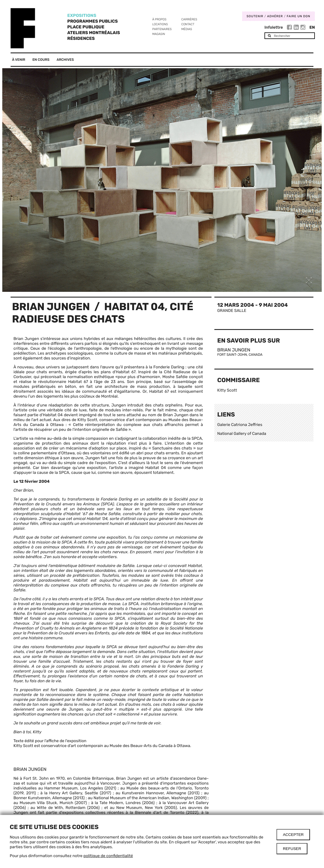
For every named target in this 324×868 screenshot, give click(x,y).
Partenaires (162, 29)
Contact (188, 24)
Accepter (293, 835)
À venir (19, 60)
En (312, 27)
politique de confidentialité (108, 856)
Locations (160, 24)
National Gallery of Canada (242, 434)
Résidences (81, 38)
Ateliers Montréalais (94, 33)
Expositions (82, 15)
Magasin (159, 34)
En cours (41, 60)
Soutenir (255, 16)
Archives (65, 60)
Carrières (189, 19)
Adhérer (275, 16)
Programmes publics (92, 21)
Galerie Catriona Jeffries (240, 425)
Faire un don (299, 16)
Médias (187, 29)
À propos (159, 19)
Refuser (292, 849)
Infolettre (274, 27)
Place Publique (86, 27)
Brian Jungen (51, 307)
